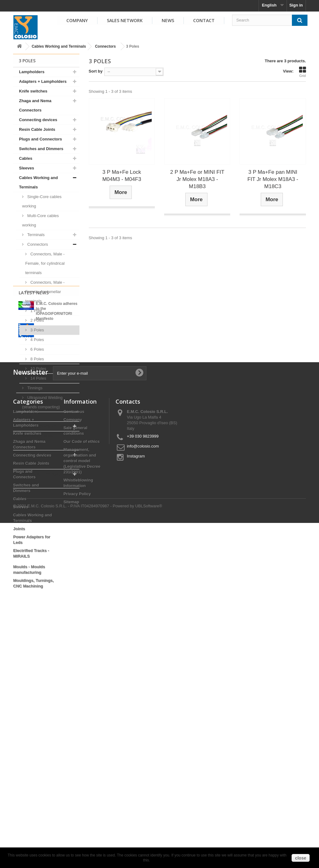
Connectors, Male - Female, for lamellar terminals (45, 292)
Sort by (96, 71)
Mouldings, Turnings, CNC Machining (44, 479)
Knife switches (33, 91)
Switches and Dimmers (41, 149)
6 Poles (37, 349)
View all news (46, 575)
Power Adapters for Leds (43, 426)
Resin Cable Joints (37, 129)
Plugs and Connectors (40, 139)
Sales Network (125, 20)
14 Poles (38, 378)
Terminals (35, 235)
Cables (26, 158)
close (301, 858)
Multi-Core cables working (40, 220)
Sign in (296, 5)
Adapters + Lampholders (43, 81)
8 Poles (37, 359)
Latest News (34, 504)
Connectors (105, 46)
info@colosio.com (143, 689)
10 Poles (38, 369)
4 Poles (37, 340)
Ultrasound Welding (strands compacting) (42, 402)
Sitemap (71, 745)
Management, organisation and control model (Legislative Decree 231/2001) (82, 703)
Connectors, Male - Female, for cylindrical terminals (45, 263)
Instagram (136, 699)
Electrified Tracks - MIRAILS (37, 441)
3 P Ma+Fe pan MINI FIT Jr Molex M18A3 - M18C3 (273, 179)
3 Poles (37, 330)
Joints (25, 417)
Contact (204, 20)
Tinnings (34, 388)
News (168, 20)
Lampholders (32, 72)
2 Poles (37, 320)
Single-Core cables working (42, 201)
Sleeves (26, 168)
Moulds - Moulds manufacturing (35, 460)
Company (77, 20)
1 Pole (36, 311)
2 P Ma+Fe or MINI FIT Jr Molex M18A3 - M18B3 (197, 179)
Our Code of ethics (82, 684)
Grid (302, 72)
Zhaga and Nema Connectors (35, 105)
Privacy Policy (77, 736)
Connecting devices (38, 120)
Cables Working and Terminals (59, 46)
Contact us (74, 654)
